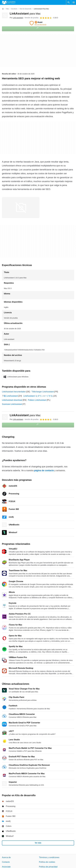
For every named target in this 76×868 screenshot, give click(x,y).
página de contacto (44, 470)
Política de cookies (47, 862)
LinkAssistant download (12, 400)
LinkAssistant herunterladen (14, 392)
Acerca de (6, 857)
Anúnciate (6, 867)
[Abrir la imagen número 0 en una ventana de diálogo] (21, 208)
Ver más (38, 843)
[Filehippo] (9, 2)
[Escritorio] (14, 9)
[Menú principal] (74, 2)
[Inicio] (3, 9)
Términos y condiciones (49, 857)
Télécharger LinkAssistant (43, 392)
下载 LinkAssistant (10, 396)
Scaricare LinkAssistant (12, 404)
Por (16, 18)
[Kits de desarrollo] (26, 9)
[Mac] (8, 9)
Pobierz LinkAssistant (37, 400)
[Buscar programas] (69, 2)
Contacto (6, 862)
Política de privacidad (48, 867)
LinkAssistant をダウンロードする (38, 396)
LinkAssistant (25, 14)
